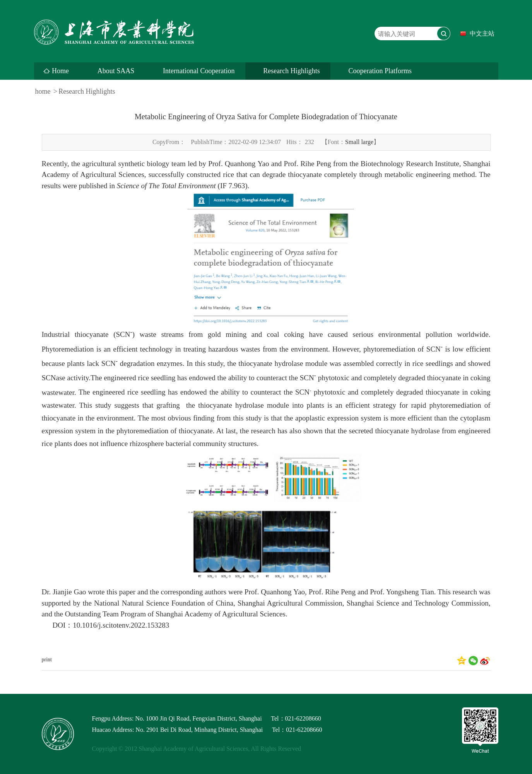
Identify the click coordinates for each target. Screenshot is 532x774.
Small (352, 142)
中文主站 (482, 33)
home (43, 91)
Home (60, 71)
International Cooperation (199, 71)
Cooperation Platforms (380, 71)
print (47, 660)
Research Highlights (291, 71)
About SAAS (116, 71)
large (367, 142)
